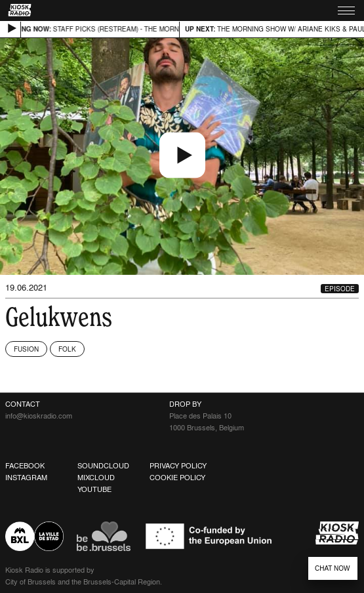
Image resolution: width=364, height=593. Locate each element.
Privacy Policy (178, 466)
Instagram (26, 478)
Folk (67, 349)
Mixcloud (96, 478)
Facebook (25, 466)
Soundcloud (103, 466)
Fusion (26, 349)
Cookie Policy (177, 478)
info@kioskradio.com (39, 416)
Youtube (94, 489)
